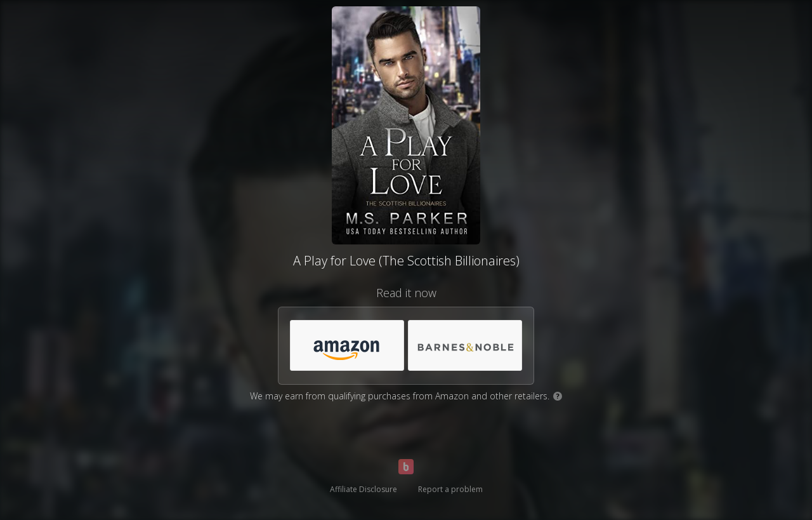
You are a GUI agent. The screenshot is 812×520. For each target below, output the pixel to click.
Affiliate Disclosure (363, 489)
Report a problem (450, 489)
